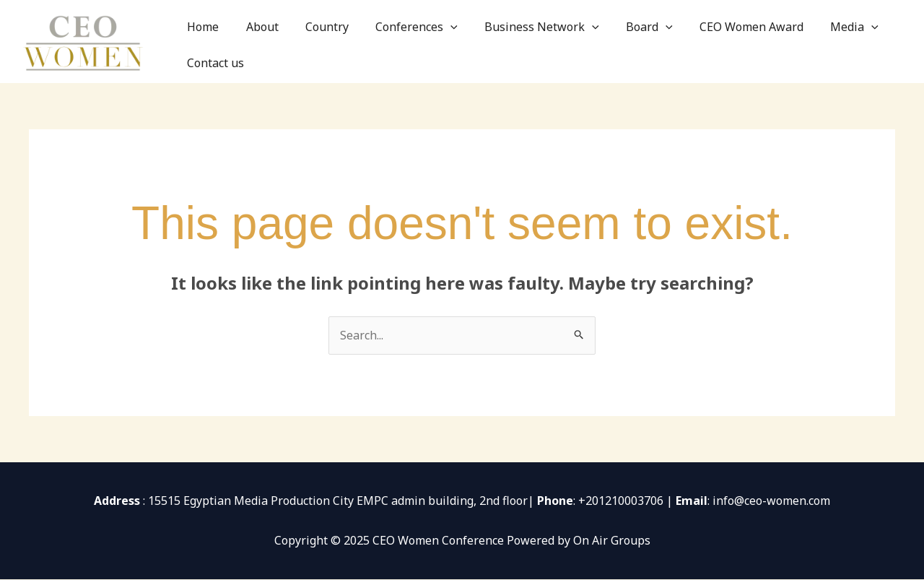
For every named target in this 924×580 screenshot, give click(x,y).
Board (620, 41)
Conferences (406, 41)
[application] (440, 41)
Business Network (522, 41)
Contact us (875, 41)
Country (326, 41)
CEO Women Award (712, 41)
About (271, 41)
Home (222, 41)
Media (805, 41)
